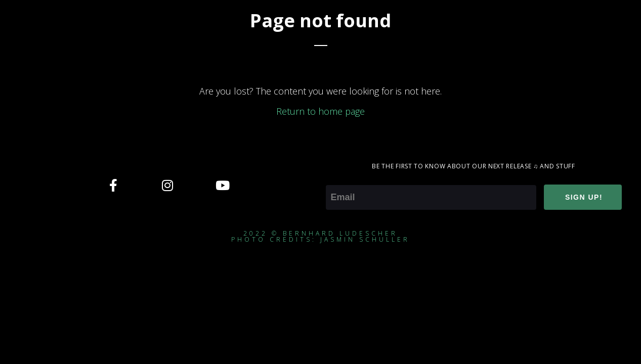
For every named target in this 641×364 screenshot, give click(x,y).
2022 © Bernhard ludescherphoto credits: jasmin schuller (320, 236)
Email (337, 178)
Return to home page (320, 111)
